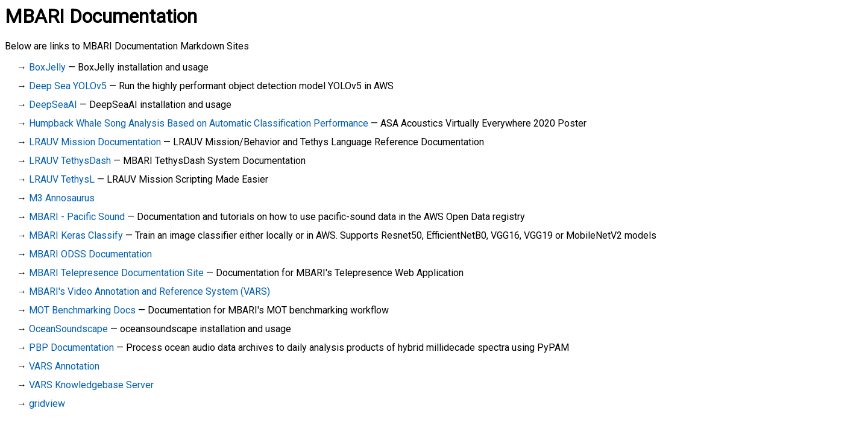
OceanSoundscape (68, 329)
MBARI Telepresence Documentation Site (116, 273)
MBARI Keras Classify (76, 235)
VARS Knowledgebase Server (91, 385)
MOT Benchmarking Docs (82, 310)
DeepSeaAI (53, 105)
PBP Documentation (71, 348)
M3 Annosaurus (62, 198)
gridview (47, 404)
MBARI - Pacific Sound (77, 217)
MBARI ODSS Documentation (90, 254)
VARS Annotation (64, 366)
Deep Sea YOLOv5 (68, 86)
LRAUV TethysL (62, 179)
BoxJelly (47, 67)
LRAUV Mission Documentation (95, 142)
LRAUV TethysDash (70, 161)
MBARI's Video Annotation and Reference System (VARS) (149, 291)
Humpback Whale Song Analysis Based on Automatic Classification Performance (199, 123)
